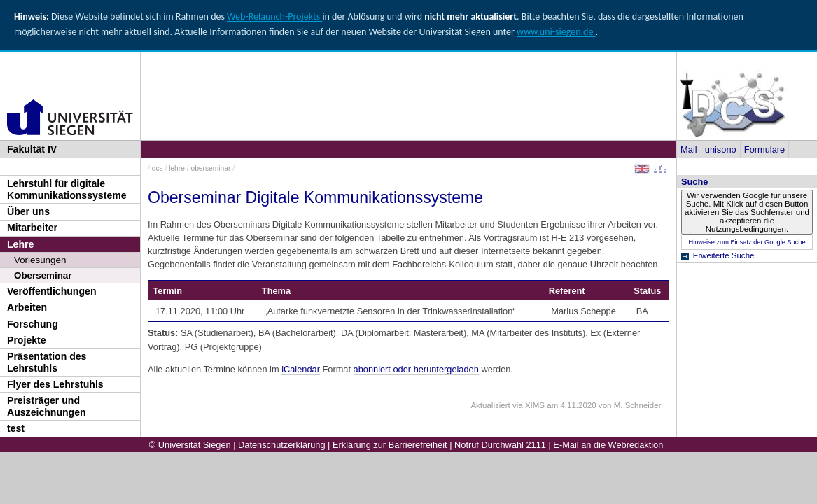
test (16, 428)
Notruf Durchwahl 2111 (500, 445)
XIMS (535, 405)
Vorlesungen (40, 260)
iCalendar (301, 369)
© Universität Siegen (190, 445)
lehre (177, 168)
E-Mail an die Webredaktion (608, 445)
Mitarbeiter (32, 227)
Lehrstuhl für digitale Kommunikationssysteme (67, 189)
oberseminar (210, 168)
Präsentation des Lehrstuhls (47, 362)
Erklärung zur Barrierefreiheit (390, 445)
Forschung (33, 324)
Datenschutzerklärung (281, 445)
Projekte (27, 340)
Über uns (28, 211)
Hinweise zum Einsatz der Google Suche (747, 242)
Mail (689, 149)
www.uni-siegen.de (556, 32)
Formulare (764, 149)
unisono (721, 149)
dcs (158, 168)
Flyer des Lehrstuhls (55, 384)
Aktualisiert (490, 405)
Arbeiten (27, 307)
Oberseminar (43, 275)
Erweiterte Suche (724, 255)
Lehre (20, 244)
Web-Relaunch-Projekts (274, 16)
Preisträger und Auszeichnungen (47, 406)
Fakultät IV (32, 149)
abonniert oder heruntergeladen (416, 369)
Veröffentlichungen (52, 291)
